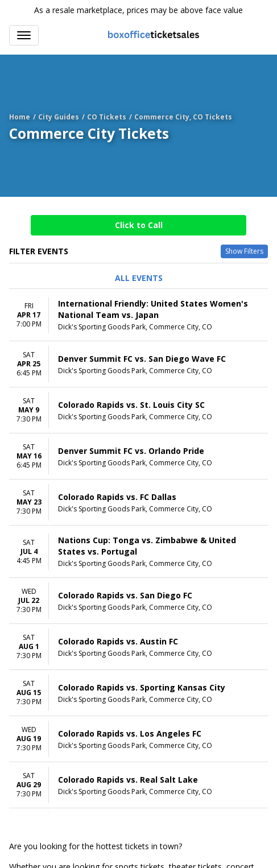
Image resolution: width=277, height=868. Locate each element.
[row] (138, 315)
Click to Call (139, 225)
